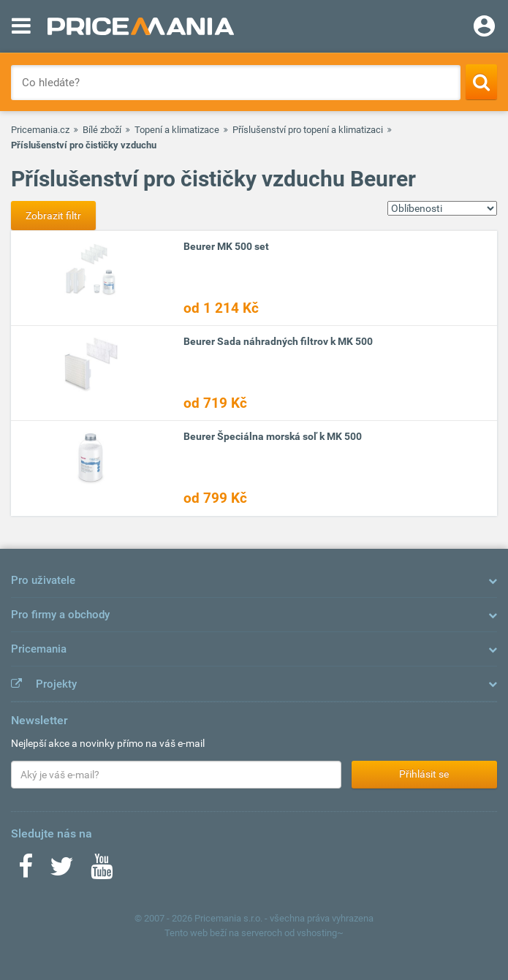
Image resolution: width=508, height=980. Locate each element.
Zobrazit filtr (53, 216)
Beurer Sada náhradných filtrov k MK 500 (278, 341)
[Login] (484, 28)
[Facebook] (26, 871)
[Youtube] (102, 871)
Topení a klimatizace (177, 130)
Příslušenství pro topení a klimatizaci (308, 130)
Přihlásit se (424, 774)
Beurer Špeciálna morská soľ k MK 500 (273, 436)
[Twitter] (62, 871)
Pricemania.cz (40, 130)
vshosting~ (320, 933)
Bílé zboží (102, 130)
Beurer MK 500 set (226, 246)
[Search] (481, 82)
